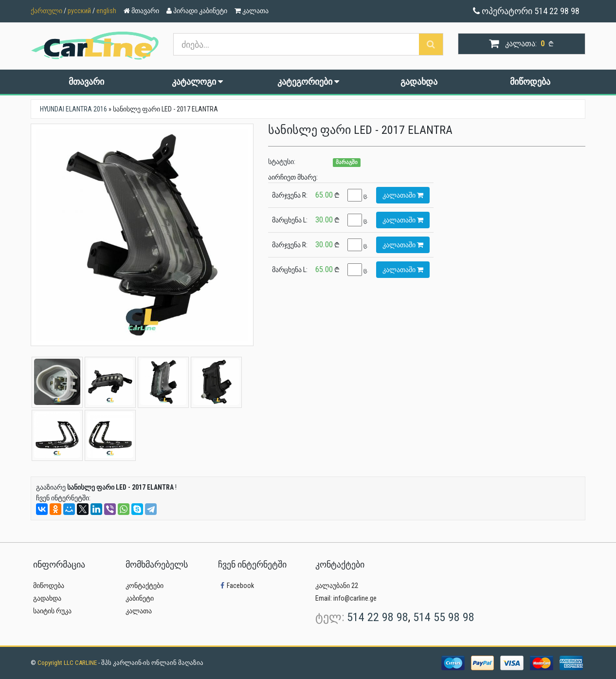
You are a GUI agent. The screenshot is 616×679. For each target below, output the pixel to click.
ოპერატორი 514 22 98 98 (526, 11)
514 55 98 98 (444, 617)
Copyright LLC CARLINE (68, 663)
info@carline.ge (355, 598)
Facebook (236, 586)
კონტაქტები (145, 586)
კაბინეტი (140, 598)
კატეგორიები (308, 82)
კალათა (139, 611)
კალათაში (403, 195)
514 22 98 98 (378, 617)
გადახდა (419, 82)
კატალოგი (197, 82)
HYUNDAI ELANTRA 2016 (73, 109)
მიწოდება (530, 82)
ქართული (46, 11)
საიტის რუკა (52, 611)
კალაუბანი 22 (337, 586)
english (106, 11)
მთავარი (86, 82)
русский (79, 11)
